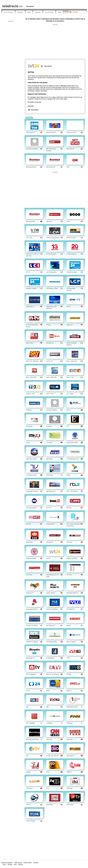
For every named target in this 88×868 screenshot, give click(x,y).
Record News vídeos (72, 443)
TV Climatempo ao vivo (73, 459)
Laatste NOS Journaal (32, 491)
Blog (60, 12)
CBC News (49, 221)
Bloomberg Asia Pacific (32, 739)
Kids (29, 12)
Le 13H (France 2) (51, 254)
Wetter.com (70, 325)
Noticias (20, 12)
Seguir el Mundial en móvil (70, 19)
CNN (68, 167)
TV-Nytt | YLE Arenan (32, 625)
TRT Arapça (29, 788)
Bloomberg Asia (30, 221)
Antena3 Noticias (51, 132)
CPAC (68, 221)
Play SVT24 (35, 110)
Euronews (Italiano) (52, 410)
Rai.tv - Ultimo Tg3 (51, 377)
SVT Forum (29, 575)
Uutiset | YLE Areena (52, 609)
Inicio (4, 864)
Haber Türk (70, 739)
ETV (68, 426)
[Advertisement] (28, 2)
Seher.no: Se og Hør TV (53, 674)
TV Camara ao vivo (31, 475)
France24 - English (31, 288)
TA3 (27, 707)
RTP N (68, 410)
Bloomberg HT (71, 756)
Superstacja (49, 805)
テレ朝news (50, 723)
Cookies (36, 862)
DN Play (69, 674)
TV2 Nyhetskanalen (52, 642)
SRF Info (69, 508)
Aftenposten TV (30, 658)
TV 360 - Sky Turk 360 (52, 756)
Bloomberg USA (51, 167)
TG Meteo (29, 410)
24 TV (48, 772)
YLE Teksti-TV (70, 609)
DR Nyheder (29, 542)
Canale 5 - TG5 (30, 394)
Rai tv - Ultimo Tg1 (72, 361)
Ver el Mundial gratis (33, 19)
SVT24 (48, 558)
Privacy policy (28, 862)
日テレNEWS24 (30, 723)
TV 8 (48, 788)
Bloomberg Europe (31, 167)
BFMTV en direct (71, 238)
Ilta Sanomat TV (51, 625)
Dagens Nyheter (51, 593)
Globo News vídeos (31, 459)
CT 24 (28, 691)
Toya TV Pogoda (31, 821)
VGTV (68, 658)
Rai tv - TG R (50, 394)
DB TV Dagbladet (31, 674)
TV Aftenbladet (50, 658)
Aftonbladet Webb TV (72, 593)
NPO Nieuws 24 (51, 491)
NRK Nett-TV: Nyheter (32, 642)
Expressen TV (30, 593)
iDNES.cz (69, 691)
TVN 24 (28, 805)
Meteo (48, 691)
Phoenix (48, 325)
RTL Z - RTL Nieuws (72, 491)
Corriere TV (49, 361)
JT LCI (28, 272)
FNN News (70, 723)
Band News (49, 459)
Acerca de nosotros (7, 862)
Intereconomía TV (71, 132)
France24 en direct (72, 272)
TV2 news (69, 542)
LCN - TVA (29, 238)
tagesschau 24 (30, 307)
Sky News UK (70, 149)
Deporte (38, 12)
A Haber (28, 772)
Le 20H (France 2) (72, 254)
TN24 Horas (50, 475)
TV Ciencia (49, 443)
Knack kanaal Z (50, 524)
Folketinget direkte (31, 558)
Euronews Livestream (32, 149)
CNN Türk (49, 739)
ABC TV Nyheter (71, 642)
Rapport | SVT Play (72, 558)
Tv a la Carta (49, 12)
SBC (48, 707)
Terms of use (18, 862)
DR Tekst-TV (50, 542)
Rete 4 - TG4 (70, 377)
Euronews (49, 426)
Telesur (69, 475)
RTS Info (28, 524)
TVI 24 (28, 443)
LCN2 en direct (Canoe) (53, 238)
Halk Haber (70, 788)
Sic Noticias (29, 426)
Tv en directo (8, 12)
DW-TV (69, 307)
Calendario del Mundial (50, 19)
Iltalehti (69, 625)
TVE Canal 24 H (30, 132)
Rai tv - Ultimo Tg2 (31, 377)
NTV (27, 756)
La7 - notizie (70, 394)
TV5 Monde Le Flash (52, 288)
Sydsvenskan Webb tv (32, 609)
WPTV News (70, 805)
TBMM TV (69, 772)
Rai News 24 (50, 343)
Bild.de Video (30, 343)
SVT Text (69, 575)
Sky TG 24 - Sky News (32, 361)
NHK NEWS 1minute (72, 707)
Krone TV (49, 508)
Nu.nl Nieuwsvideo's (32, 508)
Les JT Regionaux (51, 272)
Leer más (31, 106)
